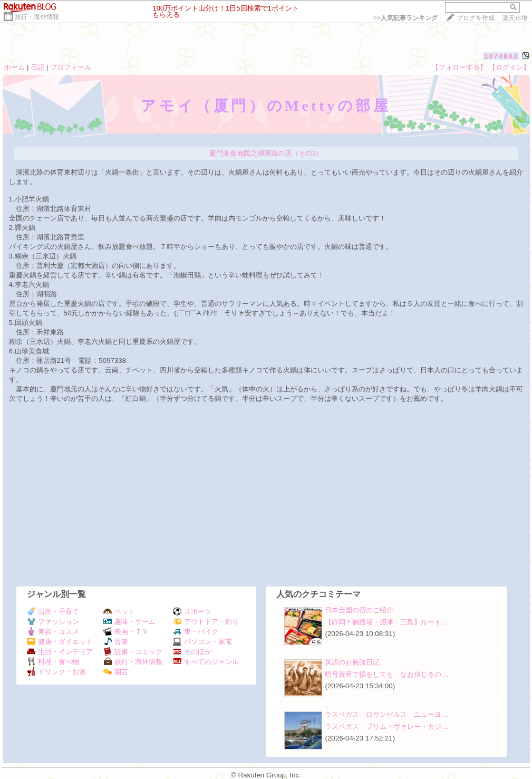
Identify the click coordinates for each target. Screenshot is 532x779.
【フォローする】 (459, 67)
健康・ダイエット (60, 642)
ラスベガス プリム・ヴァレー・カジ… (386, 727)
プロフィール (71, 67)
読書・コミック (133, 652)
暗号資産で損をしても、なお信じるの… (386, 674)
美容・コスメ (53, 632)
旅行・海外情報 (37, 17)
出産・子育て (53, 612)
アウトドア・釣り (206, 622)
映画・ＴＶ (126, 632)
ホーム (14, 67)
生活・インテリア (60, 652)
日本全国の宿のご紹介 (359, 610)
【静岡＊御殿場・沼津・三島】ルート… (386, 622)
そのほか (192, 652)
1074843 (501, 56)
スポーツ (192, 612)
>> (405, 18)
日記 (37, 67)
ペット (119, 612)
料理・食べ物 (53, 662)
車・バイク (196, 632)
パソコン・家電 (202, 642)
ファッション (53, 622)
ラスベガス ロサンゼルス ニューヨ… (386, 714)
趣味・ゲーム (129, 622)
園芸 (116, 672)
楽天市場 (515, 18)
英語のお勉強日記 (352, 662)
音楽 (116, 642)
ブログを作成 (476, 18)
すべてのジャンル (206, 662)
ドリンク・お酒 (56, 672)
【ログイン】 (509, 67)
